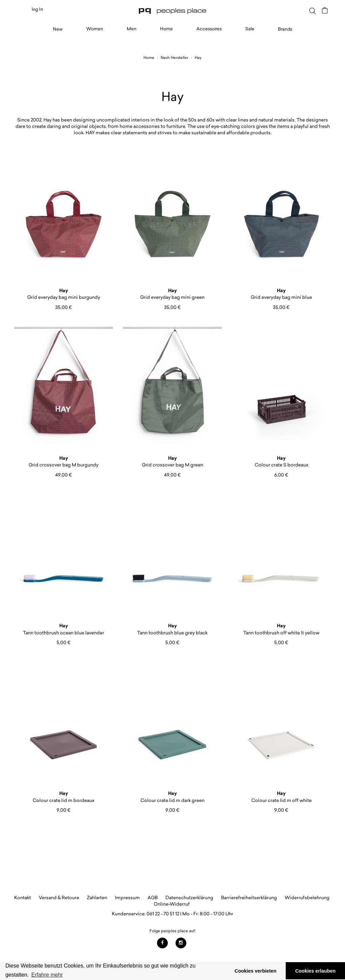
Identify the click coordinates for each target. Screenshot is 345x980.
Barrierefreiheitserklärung (249, 897)
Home (166, 29)
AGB (153, 897)
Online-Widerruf (172, 904)
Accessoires (209, 29)
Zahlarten (97, 897)
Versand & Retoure (59, 897)
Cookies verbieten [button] (255, 971)
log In (37, 9)
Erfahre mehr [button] (47, 975)
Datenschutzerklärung (189, 897)
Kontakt (23, 897)
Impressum (127, 897)
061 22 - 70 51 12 (163, 914)
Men (132, 29)
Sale (250, 29)
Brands (285, 29)
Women (95, 29)
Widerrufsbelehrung (307, 897)
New (58, 29)
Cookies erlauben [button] (315, 971)
